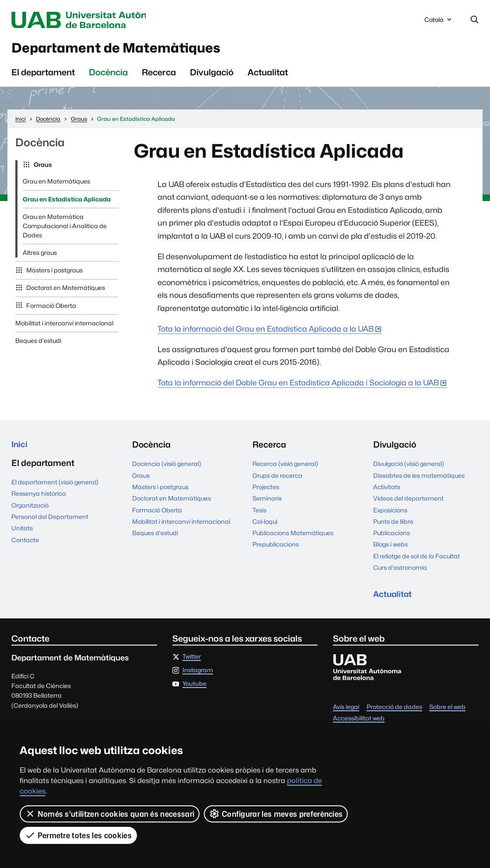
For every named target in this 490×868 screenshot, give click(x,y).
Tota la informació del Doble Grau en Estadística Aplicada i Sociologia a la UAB (298, 386)
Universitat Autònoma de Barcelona (91, 20)
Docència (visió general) (167, 467)
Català (439, 22)
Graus (42, 168)
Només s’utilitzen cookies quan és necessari (110, 814)
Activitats (387, 490)
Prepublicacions (276, 548)
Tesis (259, 513)
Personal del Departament (50, 522)
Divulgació (212, 76)
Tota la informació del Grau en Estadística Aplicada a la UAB (266, 332)
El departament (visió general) (55, 487)
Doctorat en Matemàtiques (65, 291)
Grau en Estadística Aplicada (67, 203)
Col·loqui (265, 525)
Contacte (25, 544)
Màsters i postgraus (54, 274)
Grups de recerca (277, 479)
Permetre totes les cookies (78, 835)
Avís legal (346, 712)
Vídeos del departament (408, 502)
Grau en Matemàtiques (56, 185)
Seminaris (267, 502)
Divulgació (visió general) (409, 467)
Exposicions (390, 513)
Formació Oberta (51, 309)
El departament (43, 76)
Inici (20, 448)
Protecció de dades (394, 712)
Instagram (198, 675)
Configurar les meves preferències (276, 814)
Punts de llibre (393, 525)
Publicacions (392, 536)
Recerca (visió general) (285, 467)
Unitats (22, 533)
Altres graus (40, 256)
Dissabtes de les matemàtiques (419, 479)
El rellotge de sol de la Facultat (416, 560)
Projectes (266, 490)
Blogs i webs (390, 548)
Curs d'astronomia (400, 571)
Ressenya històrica (39, 498)
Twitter (192, 661)
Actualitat (268, 76)
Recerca (159, 76)
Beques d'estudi (38, 344)
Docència (108, 76)
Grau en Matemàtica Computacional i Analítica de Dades (65, 229)
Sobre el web (447, 712)
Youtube (194, 688)
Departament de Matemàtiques (131, 50)
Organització (30, 510)
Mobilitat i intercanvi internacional (64, 327)
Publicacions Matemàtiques (293, 536)
